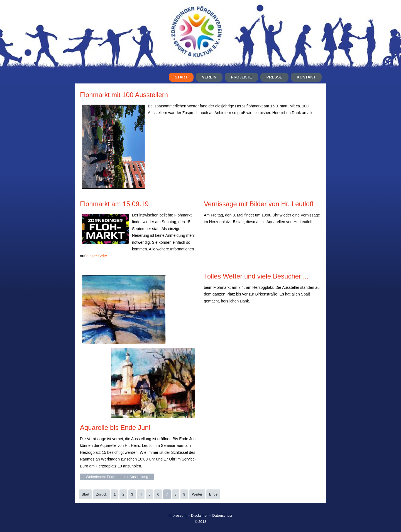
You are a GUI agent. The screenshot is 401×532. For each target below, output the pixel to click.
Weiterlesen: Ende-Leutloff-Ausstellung (117, 477)
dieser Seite (97, 256)
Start (181, 77)
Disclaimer (200, 515)
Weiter (197, 494)
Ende (213, 494)
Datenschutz (222, 515)
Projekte (241, 77)
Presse (274, 77)
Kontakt (306, 77)
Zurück (101, 494)
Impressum (178, 515)
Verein (209, 77)
